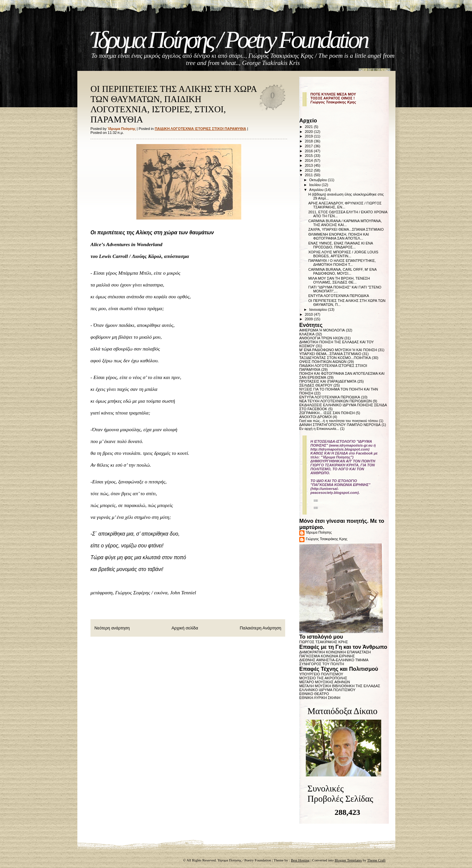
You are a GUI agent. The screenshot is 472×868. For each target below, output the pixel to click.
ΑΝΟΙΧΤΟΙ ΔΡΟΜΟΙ (315, 417)
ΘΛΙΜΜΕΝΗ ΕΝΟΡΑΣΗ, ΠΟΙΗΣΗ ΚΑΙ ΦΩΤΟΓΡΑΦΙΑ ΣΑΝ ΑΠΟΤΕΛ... (338, 236)
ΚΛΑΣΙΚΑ (307, 334)
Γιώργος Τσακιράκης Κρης (327, 539)
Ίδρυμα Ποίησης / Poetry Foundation (229, 40)
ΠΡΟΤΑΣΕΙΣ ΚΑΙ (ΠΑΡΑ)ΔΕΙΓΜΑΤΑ (328, 381)
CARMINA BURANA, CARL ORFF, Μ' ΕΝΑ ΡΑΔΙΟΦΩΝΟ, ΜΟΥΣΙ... (342, 271)
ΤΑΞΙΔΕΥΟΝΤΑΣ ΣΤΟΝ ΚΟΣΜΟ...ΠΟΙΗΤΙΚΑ (335, 358)
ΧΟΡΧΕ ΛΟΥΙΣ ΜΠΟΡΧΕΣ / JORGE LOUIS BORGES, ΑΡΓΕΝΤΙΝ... (343, 254)
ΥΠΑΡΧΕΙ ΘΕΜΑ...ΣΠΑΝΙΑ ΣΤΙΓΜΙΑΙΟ (330, 354)
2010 (309, 314)
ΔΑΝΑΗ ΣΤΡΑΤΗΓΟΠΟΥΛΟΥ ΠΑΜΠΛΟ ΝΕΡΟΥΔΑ (340, 425)
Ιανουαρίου (318, 309)
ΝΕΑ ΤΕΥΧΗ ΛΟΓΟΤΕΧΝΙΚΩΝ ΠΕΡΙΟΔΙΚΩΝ (335, 401)
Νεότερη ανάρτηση (112, 628)
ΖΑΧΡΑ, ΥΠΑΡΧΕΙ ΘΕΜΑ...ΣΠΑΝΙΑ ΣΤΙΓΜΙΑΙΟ (346, 229)
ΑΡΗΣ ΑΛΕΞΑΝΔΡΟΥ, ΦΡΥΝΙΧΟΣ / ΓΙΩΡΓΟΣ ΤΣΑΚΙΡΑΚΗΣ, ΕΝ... (345, 205)
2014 (309, 160)
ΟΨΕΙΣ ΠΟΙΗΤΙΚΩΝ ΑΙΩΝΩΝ (323, 362)
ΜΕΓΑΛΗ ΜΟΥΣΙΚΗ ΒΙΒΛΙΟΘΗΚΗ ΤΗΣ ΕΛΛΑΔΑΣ (340, 686)
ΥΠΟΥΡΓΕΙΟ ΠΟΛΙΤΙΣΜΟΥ (321, 674)
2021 (309, 127)
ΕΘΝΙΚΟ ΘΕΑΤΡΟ (314, 694)
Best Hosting (300, 860)
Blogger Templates (348, 860)
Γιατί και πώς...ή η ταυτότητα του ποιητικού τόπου (339, 421)
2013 (309, 165)
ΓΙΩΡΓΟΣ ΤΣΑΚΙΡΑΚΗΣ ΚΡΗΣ (324, 642)
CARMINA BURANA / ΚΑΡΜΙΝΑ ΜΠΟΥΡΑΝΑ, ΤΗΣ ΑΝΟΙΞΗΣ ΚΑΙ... (345, 223)
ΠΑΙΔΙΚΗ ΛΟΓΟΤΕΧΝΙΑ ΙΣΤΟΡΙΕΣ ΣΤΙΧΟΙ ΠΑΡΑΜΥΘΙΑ (200, 129)
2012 (309, 170)
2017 (309, 146)
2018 (309, 141)
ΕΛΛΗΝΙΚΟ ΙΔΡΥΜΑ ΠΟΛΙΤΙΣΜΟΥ (327, 690)
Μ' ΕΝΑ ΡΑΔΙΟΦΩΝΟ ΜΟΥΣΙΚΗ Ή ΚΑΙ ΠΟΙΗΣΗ (338, 350)
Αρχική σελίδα (185, 628)
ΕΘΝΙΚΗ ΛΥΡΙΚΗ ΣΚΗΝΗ (320, 698)
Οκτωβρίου (318, 180)
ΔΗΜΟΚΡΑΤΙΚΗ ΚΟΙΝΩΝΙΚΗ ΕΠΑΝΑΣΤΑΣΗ (335, 652)
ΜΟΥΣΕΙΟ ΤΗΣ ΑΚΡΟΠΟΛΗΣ (323, 678)
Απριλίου (317, 190)
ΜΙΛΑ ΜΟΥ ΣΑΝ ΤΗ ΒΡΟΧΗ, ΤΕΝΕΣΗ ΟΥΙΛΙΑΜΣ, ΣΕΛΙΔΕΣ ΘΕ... (339, 280)
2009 (309, 319)
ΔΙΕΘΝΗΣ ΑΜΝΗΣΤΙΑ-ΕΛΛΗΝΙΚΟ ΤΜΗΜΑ (334, 660)
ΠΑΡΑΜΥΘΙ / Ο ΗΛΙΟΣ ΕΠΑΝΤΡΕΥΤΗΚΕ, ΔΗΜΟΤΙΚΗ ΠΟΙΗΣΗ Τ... (342, 263)
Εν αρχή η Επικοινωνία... (319, 429)
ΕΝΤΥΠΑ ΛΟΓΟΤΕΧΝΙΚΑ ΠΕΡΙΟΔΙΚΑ (338, 296)
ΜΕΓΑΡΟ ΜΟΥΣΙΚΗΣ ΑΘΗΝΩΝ (325, 682)
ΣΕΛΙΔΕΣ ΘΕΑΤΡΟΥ (316, 385)
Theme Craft (376, 860)
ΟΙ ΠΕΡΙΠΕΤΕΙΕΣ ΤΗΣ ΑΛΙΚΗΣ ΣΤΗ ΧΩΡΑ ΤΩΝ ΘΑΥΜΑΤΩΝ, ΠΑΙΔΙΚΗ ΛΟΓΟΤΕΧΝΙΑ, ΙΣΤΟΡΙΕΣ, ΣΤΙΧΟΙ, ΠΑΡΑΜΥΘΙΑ (174, 104)
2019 (309, 136)
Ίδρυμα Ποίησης (319, 532)
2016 (309, 151)
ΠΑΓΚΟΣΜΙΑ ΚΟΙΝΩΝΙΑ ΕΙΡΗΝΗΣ (327, 656)
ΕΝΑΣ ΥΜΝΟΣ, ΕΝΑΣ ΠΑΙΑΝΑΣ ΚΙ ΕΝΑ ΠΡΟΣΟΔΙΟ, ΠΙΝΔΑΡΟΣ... (340, 245)
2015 (309, 156)
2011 (309, 175)
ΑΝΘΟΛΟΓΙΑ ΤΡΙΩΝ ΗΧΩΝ (321, 338)
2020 (309, 132)
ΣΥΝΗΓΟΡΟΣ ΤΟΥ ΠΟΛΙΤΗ (322, 664)
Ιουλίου (315, 185)
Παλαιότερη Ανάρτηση (261, 628)
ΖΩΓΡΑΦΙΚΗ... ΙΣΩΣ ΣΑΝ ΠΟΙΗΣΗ (327, 413)
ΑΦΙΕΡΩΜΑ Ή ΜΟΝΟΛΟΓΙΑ (322, 330)
